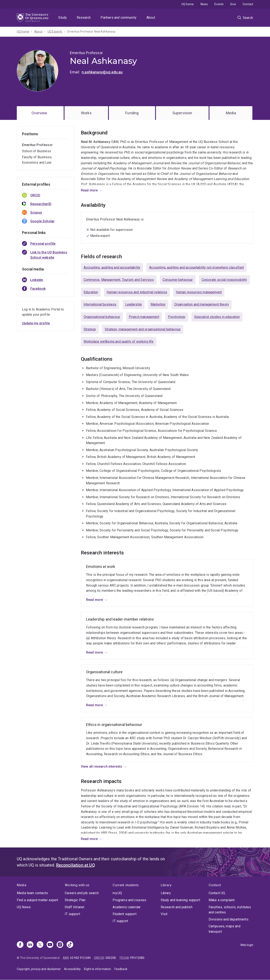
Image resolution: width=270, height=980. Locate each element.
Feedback (121, 969)
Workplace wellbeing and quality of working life (119, 341)
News (204, 4)
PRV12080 (137, 958)
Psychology (177, 317)
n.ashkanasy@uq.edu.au (102, 72)
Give (233, 4)
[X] (40, 945)
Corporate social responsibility (224, 280)
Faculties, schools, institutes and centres (230, 910)
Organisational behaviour (102, 317)
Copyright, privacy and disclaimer (39, 969)
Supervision (182, 113)
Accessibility (72, 969)
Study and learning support (180, 900)
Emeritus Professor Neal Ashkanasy (91, 32)
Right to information (97, 969)
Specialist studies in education (217, 317)
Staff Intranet (74, 907)
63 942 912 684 (80, 958)
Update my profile (36, 323)
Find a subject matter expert (37, 900)
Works (86, 113)
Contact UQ (217, 893)
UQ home (188, 4)
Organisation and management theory (202, 304)
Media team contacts (32, 893)
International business (100, 304)
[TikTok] (70, 945)
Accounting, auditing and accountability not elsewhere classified (196, 267)
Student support (124, 914)
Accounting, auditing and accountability (112, 267)
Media (231, 113)
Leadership (134, 304)
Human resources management (199, 292)
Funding (132, 113)
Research (84, 18)
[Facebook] (20, 945)
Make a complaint (222, 900)
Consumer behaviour (178, 280)
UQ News (24, 907)
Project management (144, 317)
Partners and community (119, 18)
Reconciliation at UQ (76, 865)
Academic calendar (127, 907)
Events (219, 4)
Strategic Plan (75, 900)
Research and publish (177, 907)
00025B (111, 958)
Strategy (90, 329)
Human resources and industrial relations (137, 292)
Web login (247, 945)
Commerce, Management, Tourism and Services (119, 280)
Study (63, 18)
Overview (39, 113)
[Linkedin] (30, 945)
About (151, 18)
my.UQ (117, 893)
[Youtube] (50, 945)
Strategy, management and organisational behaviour (143, 329)
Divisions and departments (229, 919)
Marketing (158, 304)
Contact (248, 4)
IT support (72, 914)
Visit (164, 914)
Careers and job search (82, 893)
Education (91, 292)
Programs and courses (129, 900)
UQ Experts (55, 32)
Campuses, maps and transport (224, 929)
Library (166, 893)
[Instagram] (60, 945)
